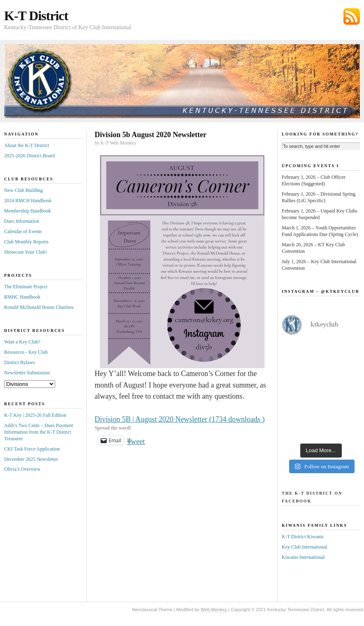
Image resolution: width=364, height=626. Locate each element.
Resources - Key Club (26, 352)
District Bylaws (20, 362)
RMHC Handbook (22, 297)
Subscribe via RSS (352, 16)
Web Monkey (214, 610)
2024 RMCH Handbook (28, 201)
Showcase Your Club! (26, 252)
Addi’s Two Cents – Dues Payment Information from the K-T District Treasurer (39, 432)
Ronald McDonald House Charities (39, 307)
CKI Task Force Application (32, 449)
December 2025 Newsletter (31, 459)
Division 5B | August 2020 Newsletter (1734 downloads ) (180, 419)
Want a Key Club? (22, 342)
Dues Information (22, 221)
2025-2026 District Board (29, 156)
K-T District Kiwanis (303, 537)
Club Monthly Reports (26, 242)
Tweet (136, 440)
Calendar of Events (23, 231)
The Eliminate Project (26, 287)
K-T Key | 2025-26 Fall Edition (35, 415)
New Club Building (23, 190)
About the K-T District (27, 145)
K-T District (36, 16)
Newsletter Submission (27, 373)
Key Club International (305, 547)
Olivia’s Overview (22, 469)
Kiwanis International (303, 557)
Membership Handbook (28, 211)
